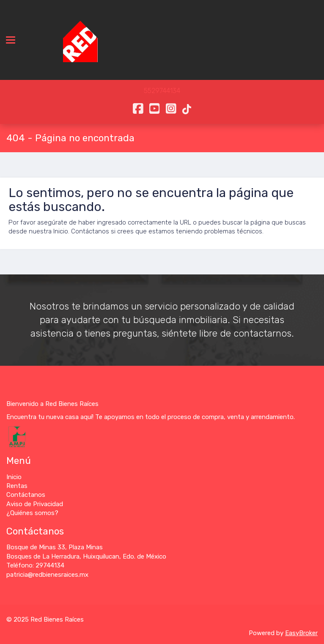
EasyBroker (301, 633)
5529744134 (162, 91)
